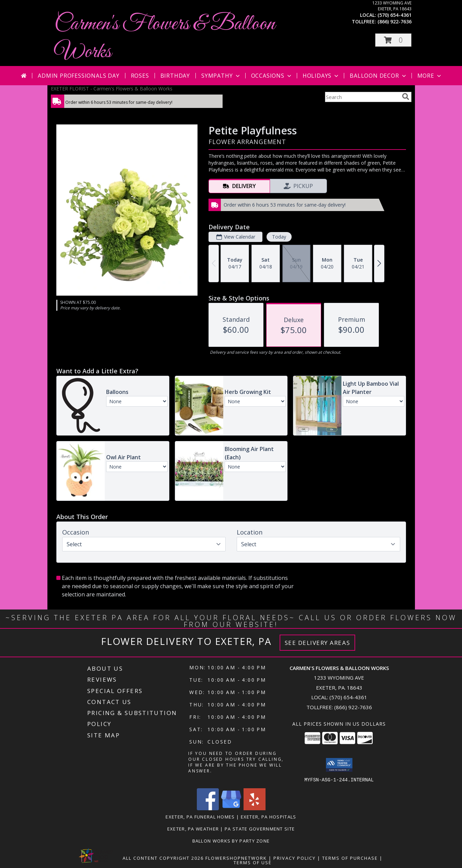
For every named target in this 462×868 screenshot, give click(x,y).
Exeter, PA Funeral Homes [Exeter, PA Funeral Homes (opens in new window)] (200, 816)
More (430, 76)
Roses (140, 76)
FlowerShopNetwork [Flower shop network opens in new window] (236, 858)
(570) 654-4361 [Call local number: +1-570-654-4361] (395, 15)
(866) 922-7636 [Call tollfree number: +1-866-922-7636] (395, 21)
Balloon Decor (378, 76)
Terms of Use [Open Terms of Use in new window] (253, 862)
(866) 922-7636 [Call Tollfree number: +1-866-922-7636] (353, 707)
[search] (406, 97)
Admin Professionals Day (78, 76)
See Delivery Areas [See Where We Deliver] (318, 643)
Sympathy (221, 76)
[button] (393, 40)
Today (279, 237)
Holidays (321, 76)
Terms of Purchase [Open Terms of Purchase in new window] (350, 858)
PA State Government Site (260, 828)
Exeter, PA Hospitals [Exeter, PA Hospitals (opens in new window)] (269, 816)
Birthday (175, 76)
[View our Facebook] (208, 808)
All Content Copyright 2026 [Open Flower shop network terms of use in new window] (163, 858)
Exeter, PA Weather (193, 828)
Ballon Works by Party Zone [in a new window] (231, 840)
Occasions (272, 76)
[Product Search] (362, 97)
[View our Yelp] (255, 808)
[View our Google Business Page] (231, 808)
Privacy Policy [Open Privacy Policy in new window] (295, 858)
